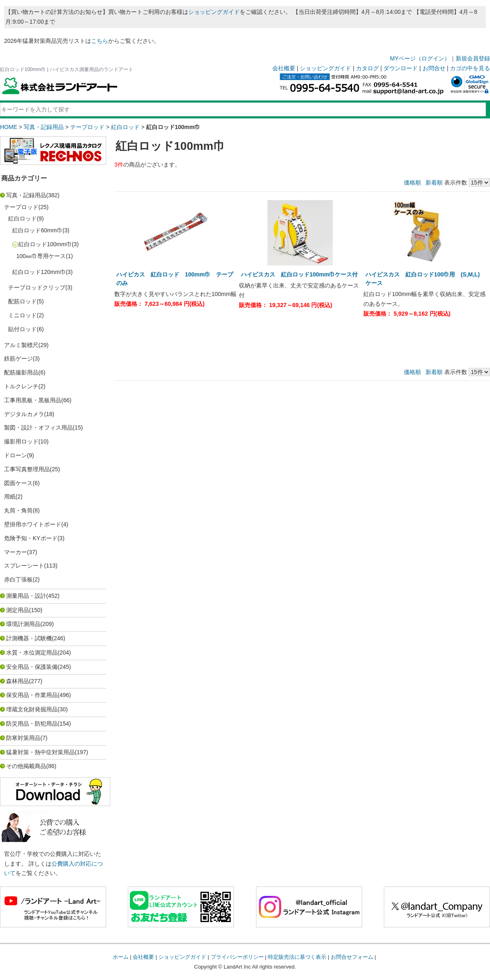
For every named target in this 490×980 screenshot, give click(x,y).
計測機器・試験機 (29, 638)
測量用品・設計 (26, 596)
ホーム (121, 957)
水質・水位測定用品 (32, 653)
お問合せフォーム (352, 957)
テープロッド (87, 127)
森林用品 (18, 681)
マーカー (16, 552)
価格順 (412, 183)
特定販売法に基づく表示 (297, 957)
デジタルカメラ (24, 414)
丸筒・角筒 (18, 510)
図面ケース (18, 483)
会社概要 (284, 68)
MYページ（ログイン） (420, 58)
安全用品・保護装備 (32, 667)
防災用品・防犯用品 (32, 724)
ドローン (16, 455)
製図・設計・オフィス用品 (38, 428)
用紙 (10, 497)
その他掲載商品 (26, 766)
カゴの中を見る (470, 68)
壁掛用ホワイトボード (33, 524)
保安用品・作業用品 (32, 695)
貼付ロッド (22, 329)
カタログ (367, 68)
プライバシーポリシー (237, 957)
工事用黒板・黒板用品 (33, 400)
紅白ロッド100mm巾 (45, 244)
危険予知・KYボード (31, 538)
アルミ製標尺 (21, 345)
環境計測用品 (23, 624)
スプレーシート (24, 566)
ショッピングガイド (214, 12)
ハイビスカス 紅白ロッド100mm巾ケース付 (299, 274)
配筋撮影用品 (21, 372)
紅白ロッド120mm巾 (39, 272)
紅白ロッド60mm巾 (37, 230)
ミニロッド (22, 315)
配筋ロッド (22, 301)
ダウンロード (401, 68)
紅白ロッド (125, 127)
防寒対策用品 (23, 738)
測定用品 (18, 610)
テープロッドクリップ (37, 287)
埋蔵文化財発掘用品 (32, 709)
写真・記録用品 (44, 127)
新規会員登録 (473, 58)
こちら (100, 41)
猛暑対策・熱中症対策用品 (40, 752)
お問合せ (434, 68)
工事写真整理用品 (27, 469)
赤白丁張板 (18, 579)
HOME (9, 127)
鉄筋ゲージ (18, 359)
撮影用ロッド (21, 441)
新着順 (434, 183)
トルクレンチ (21, 386)
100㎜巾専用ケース (41, 256)
